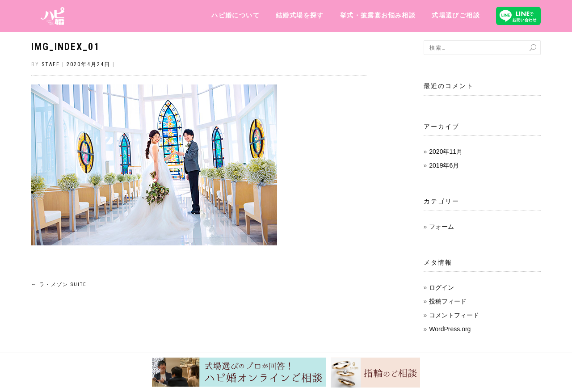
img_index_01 (65, 47)
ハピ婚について (236, 15)
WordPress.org (450, 329)
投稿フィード (448, 301)
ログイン (442, 287)
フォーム (442, 227)
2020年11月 (446, 152)
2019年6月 (444, 165)
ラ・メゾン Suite (59, 285)
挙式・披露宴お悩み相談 (378, 15)
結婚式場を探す (300, 15)
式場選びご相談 (456, 15)
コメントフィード (454, 315)
